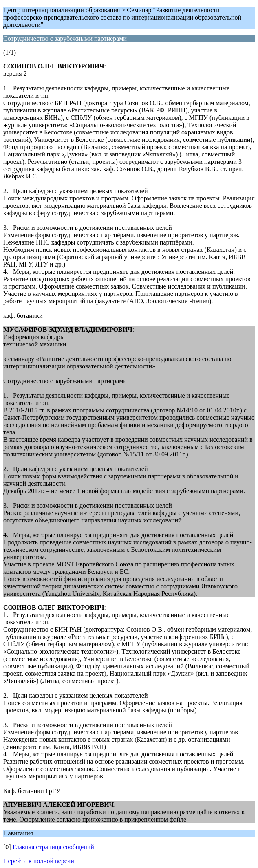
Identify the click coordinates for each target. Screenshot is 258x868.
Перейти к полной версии (39, 861)
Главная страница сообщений (53, 847)
